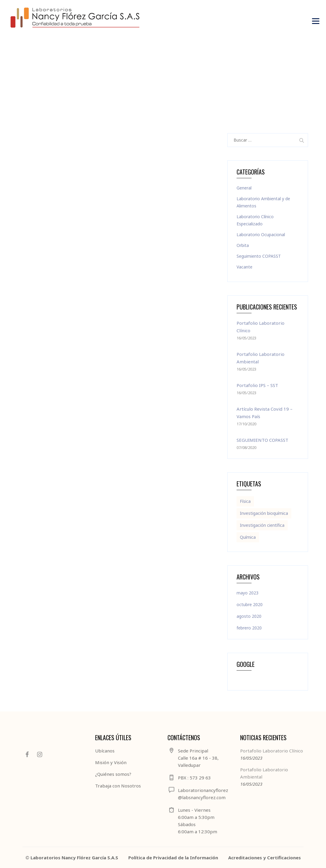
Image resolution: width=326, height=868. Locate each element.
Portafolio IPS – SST (257, 385)
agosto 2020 (249, 616)
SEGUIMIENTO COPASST (262, 440)
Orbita (243, 245)
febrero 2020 (249, 628)
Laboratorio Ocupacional (261, 235)
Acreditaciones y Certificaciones (265, 858)
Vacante (244, 267)
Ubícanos (105, 751)
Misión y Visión (111, 762)
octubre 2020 (250, 604)
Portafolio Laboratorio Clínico (272, 751)
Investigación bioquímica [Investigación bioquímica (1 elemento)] (264, 513)
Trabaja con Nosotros (118, 786)
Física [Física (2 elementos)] (245, 501)
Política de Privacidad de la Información (173, 858)
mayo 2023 (247, 593)
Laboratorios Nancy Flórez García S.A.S (74, 858)
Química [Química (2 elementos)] (248, 537)
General (244, 188)
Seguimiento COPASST (259, 256)
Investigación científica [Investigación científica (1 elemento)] (262, 525)
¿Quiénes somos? (113, 774)
